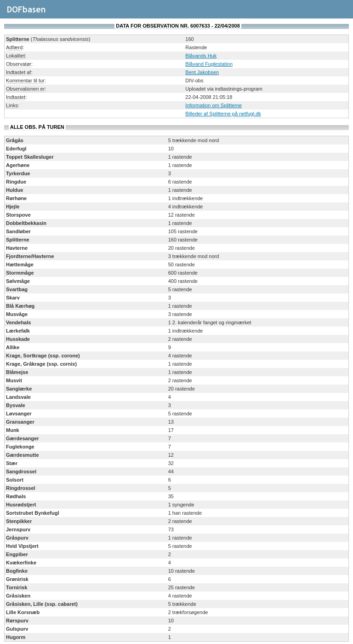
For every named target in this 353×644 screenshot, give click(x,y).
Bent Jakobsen (202, 72)
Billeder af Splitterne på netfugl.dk (223, 114)
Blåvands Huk (201, 56)
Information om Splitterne (214, 105)
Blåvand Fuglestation (209, 64)
